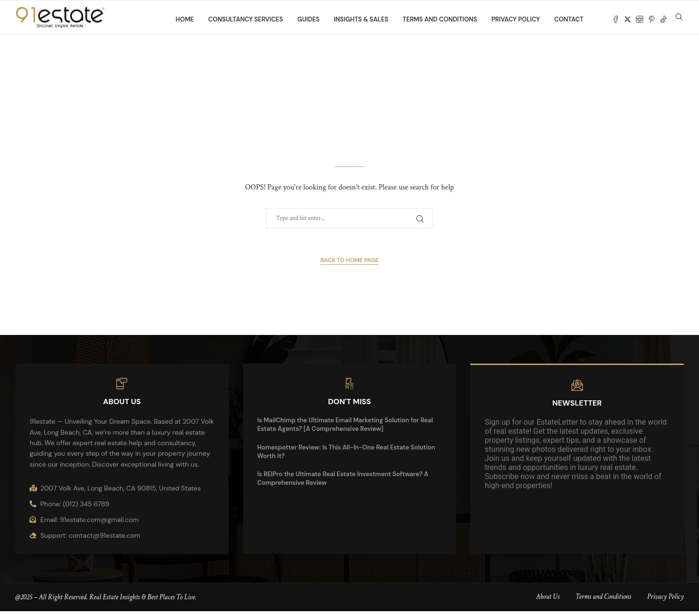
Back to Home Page (349, 265)
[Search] (679, 20)
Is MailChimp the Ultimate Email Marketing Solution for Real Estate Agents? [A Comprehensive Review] (345, 430)
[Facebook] (616, 20)
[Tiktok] (663, 20)
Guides (309, 19)
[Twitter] (628, 20)
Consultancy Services (246, 19)
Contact (569, 19)
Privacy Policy (516, 19)
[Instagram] (640, 20)
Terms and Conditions (440, 19)
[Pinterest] (651, 20)
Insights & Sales (361, 19)
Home (185, 19)
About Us (548, 602)
